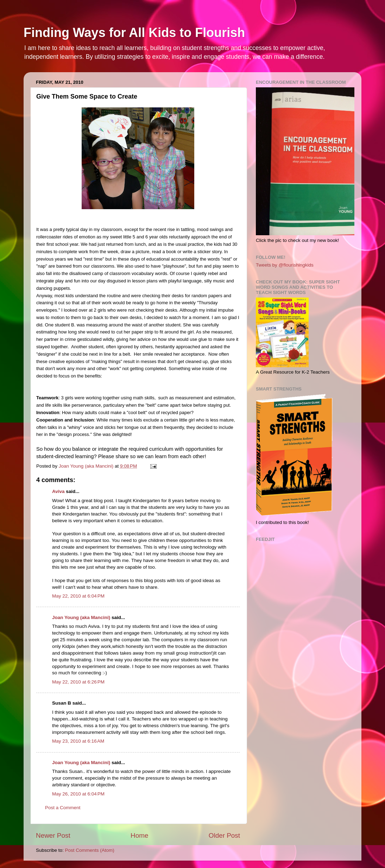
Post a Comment (63, 808)
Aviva (58, 491)
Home (139, 835)
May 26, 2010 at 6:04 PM (78, 794)
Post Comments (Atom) (90, 850)
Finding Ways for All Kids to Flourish (134, 33)
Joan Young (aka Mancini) (81, 617)
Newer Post (53, 835)
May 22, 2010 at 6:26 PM (78, 682)
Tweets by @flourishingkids (285, 265)
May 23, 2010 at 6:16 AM (78, 741)
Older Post (224, 835)
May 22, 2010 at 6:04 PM (78, 596)
